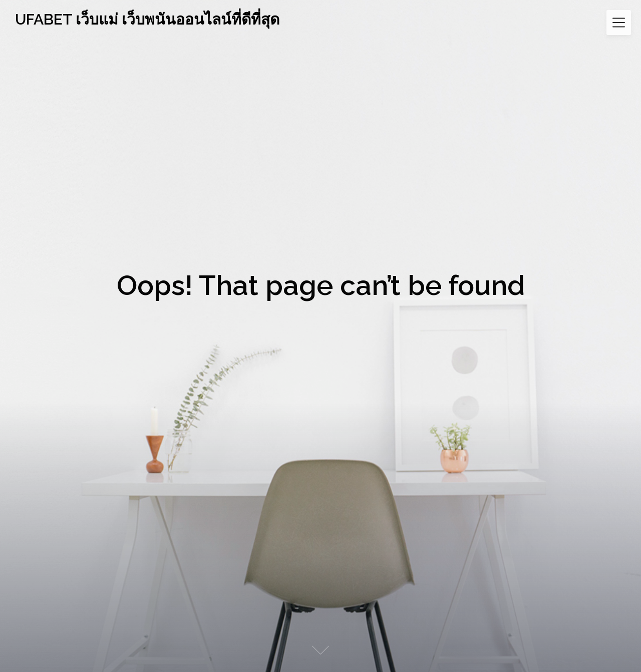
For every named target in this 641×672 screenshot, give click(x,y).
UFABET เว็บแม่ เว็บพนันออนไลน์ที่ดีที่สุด (147, 19)
